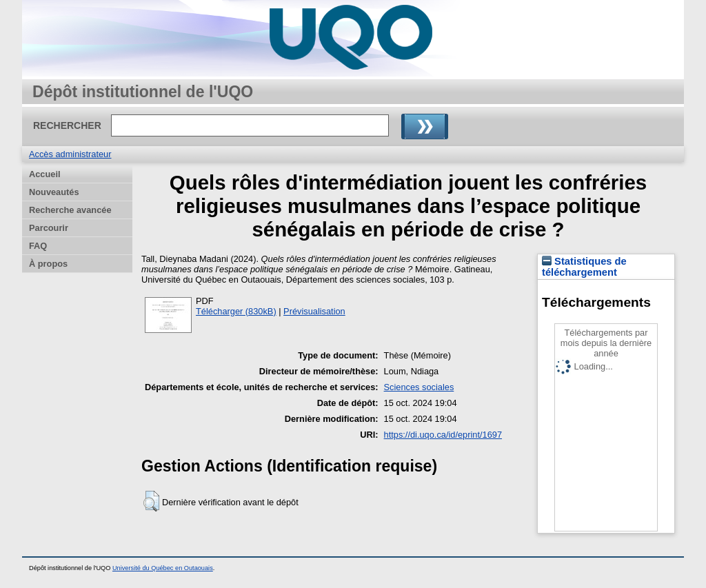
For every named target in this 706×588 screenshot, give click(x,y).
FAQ (38, 246)
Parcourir (49, 228)
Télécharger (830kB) (236, 311)
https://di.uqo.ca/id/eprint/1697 (443, 435)
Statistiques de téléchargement (584, 267)
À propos (48, 264)
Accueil (45, 174)
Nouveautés (54, 192)
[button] (151, 501)
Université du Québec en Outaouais (163, 568)
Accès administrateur (70, 154)
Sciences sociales (419, 387)
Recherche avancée (70, 210)
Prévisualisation (314, 311)
